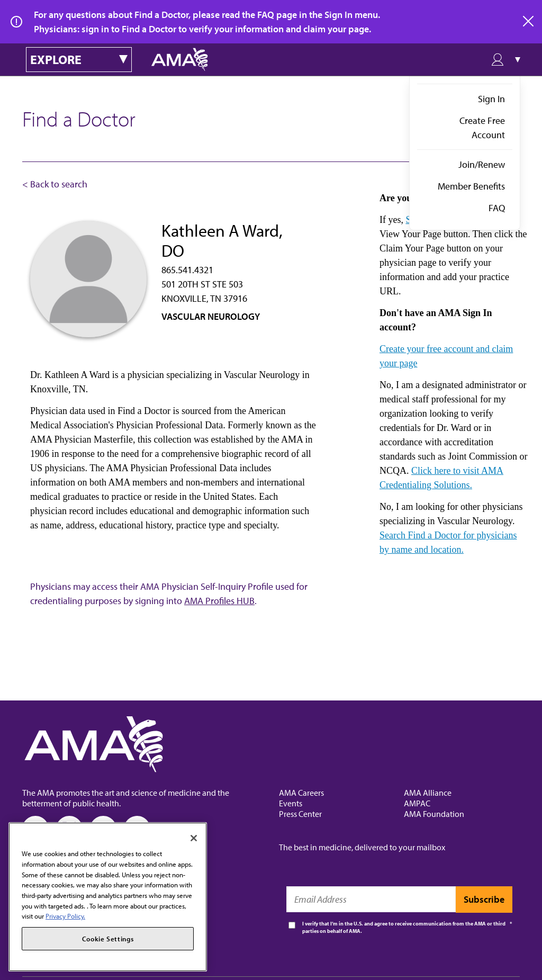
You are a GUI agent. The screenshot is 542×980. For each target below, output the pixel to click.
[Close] (194, 838)
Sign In (491, 99)
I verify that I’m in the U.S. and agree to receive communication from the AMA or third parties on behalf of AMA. (404, 927)
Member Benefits (471, 186)
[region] (108, 897)
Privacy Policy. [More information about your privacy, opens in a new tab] (65, 916)
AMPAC (417, 803)
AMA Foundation (434, 814)
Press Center (300, 814)
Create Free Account (482, 128)
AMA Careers (301, 793)
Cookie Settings (108, 939)
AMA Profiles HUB (219, 601)
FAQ (497, 208)
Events (291, 803)
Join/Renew (482, 164)
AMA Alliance (428, 793)
